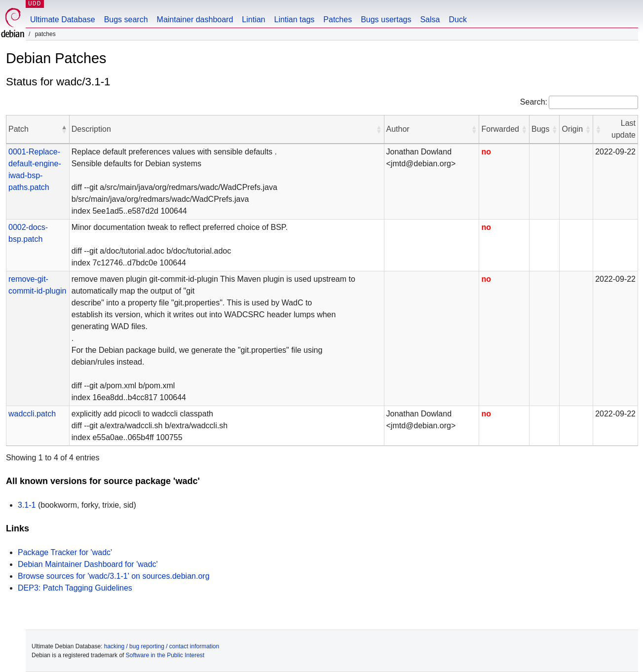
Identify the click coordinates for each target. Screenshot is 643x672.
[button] (64, 129)
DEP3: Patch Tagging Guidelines (75, 588)
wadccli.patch (32, 414)
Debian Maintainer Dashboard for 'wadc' (88, 564)
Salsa (430, 19)
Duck (457, 19)
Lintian (253, 19)
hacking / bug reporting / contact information (162, 646)
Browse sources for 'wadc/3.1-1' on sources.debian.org (114, 576)
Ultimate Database (63, 19)
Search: (534, 102)
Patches (338, 19)
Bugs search (126, 19)
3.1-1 (27, 505)
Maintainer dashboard (195, 19)
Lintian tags (294, 19)
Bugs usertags (386, 19)
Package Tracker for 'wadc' (65, 552)
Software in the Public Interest (165, 655)
